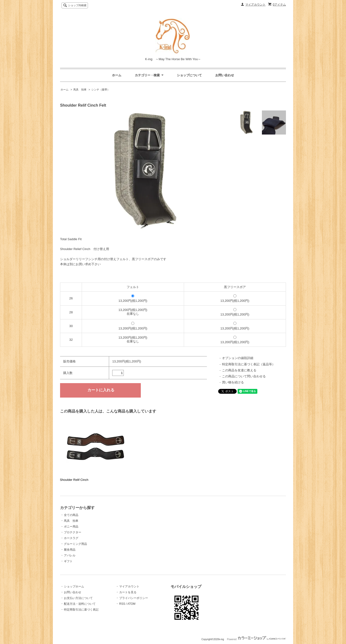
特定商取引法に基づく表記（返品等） (249, 364)
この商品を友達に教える (239, 370)
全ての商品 (71, 515)
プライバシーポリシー (134, 598)
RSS (122, 604)
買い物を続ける (233, 382)
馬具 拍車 (80, 90)
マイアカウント (255, 5)
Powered (256, 639)
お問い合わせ (225, 75)
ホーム (117, 75)
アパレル (70, 555)
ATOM (131, 604)
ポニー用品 (71, 527)
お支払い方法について (78, 598)
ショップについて (189, 75)
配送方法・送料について (80, 604)
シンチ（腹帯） (101, 90)
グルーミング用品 (75, 544)
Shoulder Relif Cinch (74, 480)
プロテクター (73, 532)
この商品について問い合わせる (244, 376)
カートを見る (128, 592)
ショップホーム (74, 586)
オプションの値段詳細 (238, 358)
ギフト (68, 561)
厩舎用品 (70, 550)
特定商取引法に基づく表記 (81, 610)
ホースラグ (71, 538)
